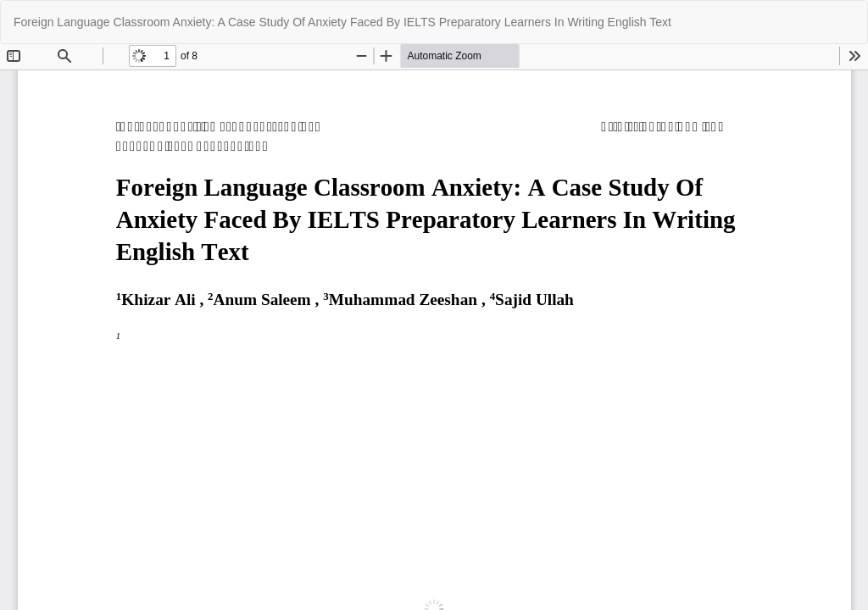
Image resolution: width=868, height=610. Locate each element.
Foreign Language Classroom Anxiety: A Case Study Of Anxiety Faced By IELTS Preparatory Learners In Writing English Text (342, 22)
